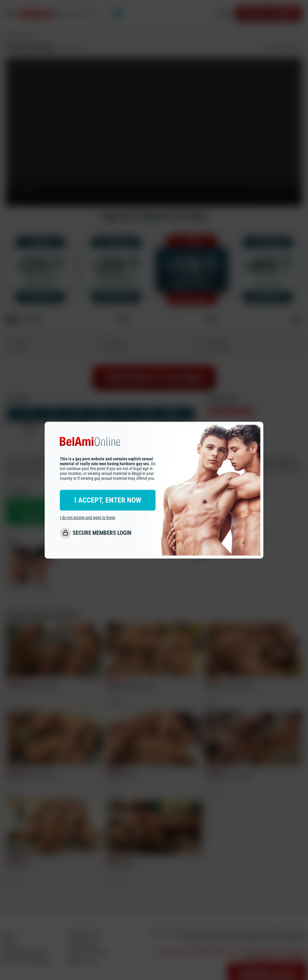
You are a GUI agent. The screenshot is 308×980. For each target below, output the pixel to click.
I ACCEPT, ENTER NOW (108, 500)
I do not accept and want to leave (88, 518)
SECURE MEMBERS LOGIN (102, 533)
